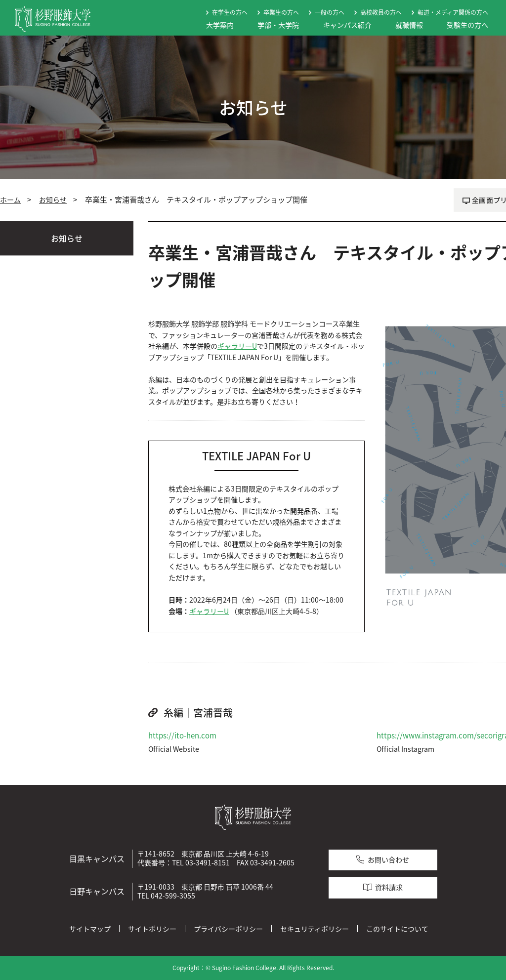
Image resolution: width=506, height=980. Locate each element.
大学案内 (220, 25)
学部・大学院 (278, 25)
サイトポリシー (152, 929)
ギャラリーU (237, 346)
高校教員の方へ (381, 12)
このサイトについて (397, 929)
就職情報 (409, 25)
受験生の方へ (467, 25)
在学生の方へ (230, 12)
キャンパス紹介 (347, 25)
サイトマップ (90, 929)
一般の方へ (330, 12)
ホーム (10, 200)
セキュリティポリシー (315, 929)
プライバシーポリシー (228, 929)
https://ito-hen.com (182, 735)
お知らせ (53, 200)
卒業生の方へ (281, 12)
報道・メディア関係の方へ (453, 12)
